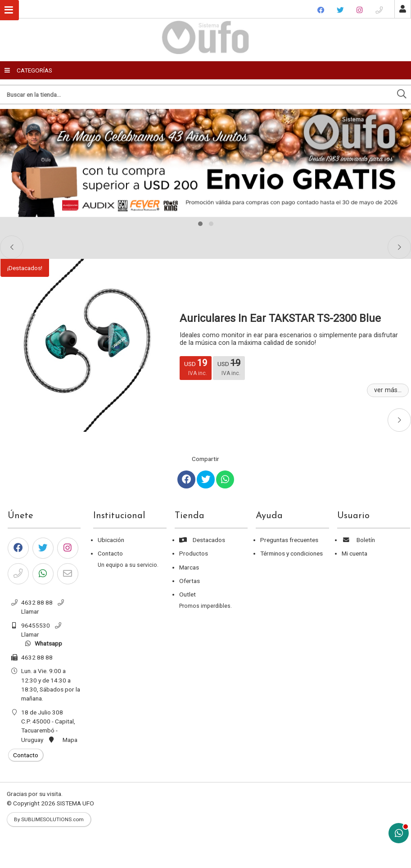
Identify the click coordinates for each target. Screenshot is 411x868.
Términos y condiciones (291, 553)
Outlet (187, 594)
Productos (194, 553)
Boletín (358, 540)
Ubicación (111, 540)
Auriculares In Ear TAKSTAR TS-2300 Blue (280, 318)
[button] (200, 224)
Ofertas (190, 581)
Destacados (202, 540)
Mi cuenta (355, 553)
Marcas (189, 567)
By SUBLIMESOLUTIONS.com (49, 819)
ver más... (388, 390)
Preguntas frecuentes (289, 540)
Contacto (110, 553)
